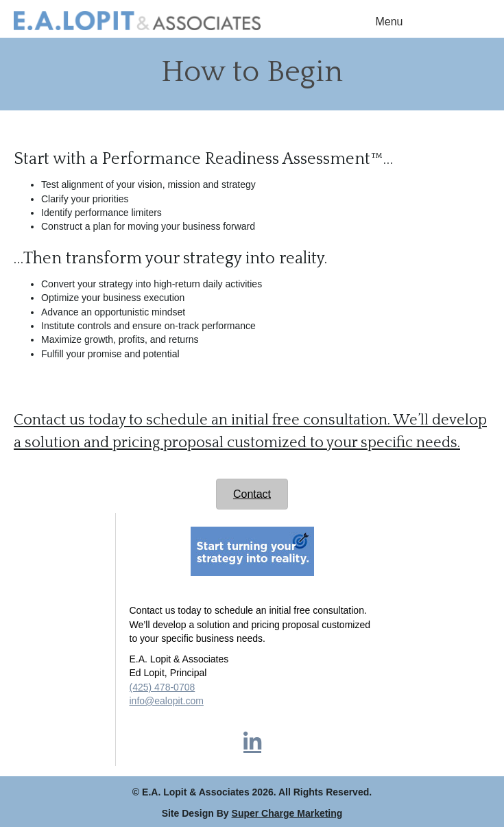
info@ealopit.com (167, 701)
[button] (252, 742)
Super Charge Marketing (287, 813)
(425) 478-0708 (163, 687)
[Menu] (389, 22)
